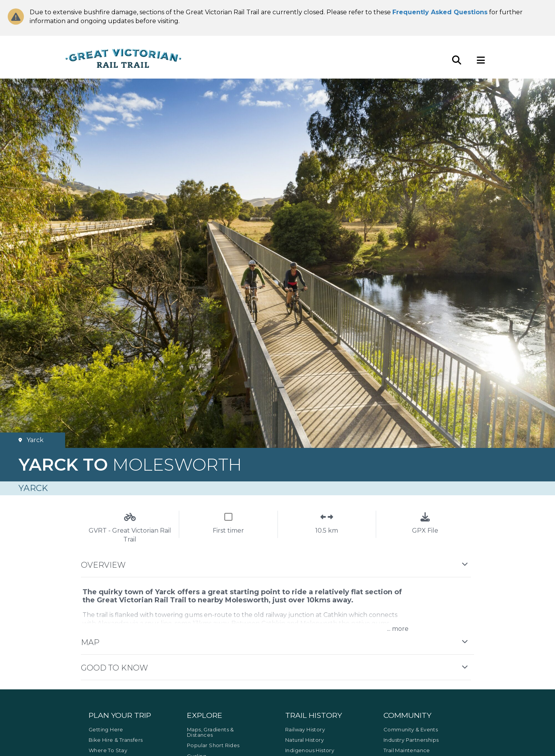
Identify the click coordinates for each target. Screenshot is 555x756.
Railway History (305, 729)
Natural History (304, 740)
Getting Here (106, 729)
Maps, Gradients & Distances (210, 732)
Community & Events (411, 729)
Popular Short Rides (213, 745)
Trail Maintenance (407, 750)
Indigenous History (310, 750)
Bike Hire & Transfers (116, 740)
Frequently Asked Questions (440, 12)
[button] (277, 565)
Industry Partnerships (411, 740)
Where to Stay (108, 750)
